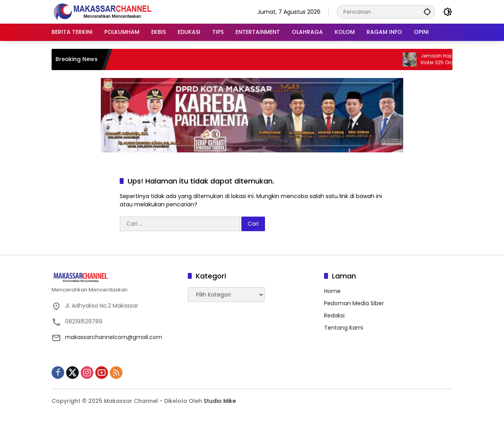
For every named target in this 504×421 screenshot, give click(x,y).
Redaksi (334, 315)
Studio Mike (220, 401)
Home (332, 291)
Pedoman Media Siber (354, 303)
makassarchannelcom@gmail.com (114, 337)
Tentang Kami (344, 328)
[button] (427, 12)
